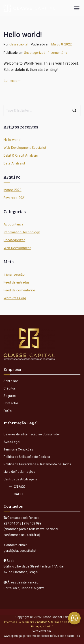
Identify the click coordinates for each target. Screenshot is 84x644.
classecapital (19, 44)
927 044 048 (13, 523)
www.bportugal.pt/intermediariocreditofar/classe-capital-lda (42, 636)
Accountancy (14, 224)
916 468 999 (32, 523)
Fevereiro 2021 (15, 198)
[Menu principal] (77, 8)
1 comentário (58, 53)
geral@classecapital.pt (20, 551)
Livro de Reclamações (19, 472)
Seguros (10, 396)
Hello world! (23, 35)
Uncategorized (35, 53)
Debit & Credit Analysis (21, 155)
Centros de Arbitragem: (21, 479)
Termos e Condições (18, 449)
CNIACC (17, 487)
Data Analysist (14, 163)
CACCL (16, 494)
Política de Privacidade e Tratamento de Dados (37, 464)
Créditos (10, 388)
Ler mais (12, 81)
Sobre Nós (11, 381)
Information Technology (22, 232)
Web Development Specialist (25, 148)
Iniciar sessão (14, 275)
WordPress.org (15, 298)
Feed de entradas (17, 282)
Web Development (17, 248)
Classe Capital (52, 617)
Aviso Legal (12, 442)
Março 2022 (13, 190)
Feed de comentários (20, 290)
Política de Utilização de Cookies (27, 457)
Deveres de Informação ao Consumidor (32, 434)
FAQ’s (8, 411)
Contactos (11, 403)
